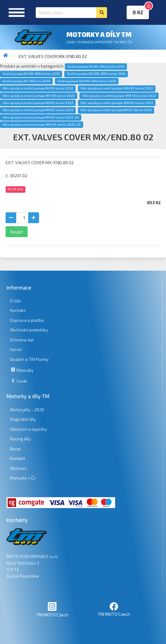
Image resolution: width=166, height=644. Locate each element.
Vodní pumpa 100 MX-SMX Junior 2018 (96, 74)
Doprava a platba (27, 320)
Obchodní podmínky (29, 330)
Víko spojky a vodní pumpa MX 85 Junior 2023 (38, 103)
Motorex (18, 468)
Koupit (17, 232)
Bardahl (18, 458)
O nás (16, 301)
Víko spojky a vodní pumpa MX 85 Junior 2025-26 (41, 117)
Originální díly (23, 419)
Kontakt (18, 310)
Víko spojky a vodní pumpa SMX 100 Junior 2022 (119, 96)
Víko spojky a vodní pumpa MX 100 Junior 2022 (39, 96)
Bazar (16, 449)
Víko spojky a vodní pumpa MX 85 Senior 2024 (116, 110)
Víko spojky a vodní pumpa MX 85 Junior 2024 (38, 110)
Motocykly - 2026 (27, 410)
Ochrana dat (22, 340)
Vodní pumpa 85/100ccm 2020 (26, 81)
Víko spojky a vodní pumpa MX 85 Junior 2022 (38, 88)
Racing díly (20, 439)
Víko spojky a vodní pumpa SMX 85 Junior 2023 (117, 103)
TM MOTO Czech (52, 609)
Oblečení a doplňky (28, 429)
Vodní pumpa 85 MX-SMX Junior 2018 (31, 74)
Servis (16, 349)
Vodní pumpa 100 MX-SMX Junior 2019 (87, 81)
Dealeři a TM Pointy (29, 359)
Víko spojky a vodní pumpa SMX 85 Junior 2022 (117, 88)
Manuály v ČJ (22, 478)
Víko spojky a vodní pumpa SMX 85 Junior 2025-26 (42, 124)
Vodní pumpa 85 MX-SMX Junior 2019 (96, 66)
